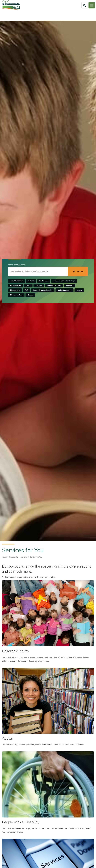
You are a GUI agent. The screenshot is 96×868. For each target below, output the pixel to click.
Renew (79, 290)
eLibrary (31, 281)
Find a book (44, 281)
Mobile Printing (16, 295)
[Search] (78, 271)
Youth (28, 286)
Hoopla (30, 295)
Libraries (24, 557)
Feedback (70, 286)
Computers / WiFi (54, 286)
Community (14, 557)
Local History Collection (43, 290)
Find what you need (17, 265)
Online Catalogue (64, 290)
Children (39, 286)
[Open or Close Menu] (92, 5)
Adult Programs (17, 281)
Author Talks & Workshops (64, 281)
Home (4, 557)
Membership (15, 290)
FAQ (26, 290)
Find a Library (15, 286)
